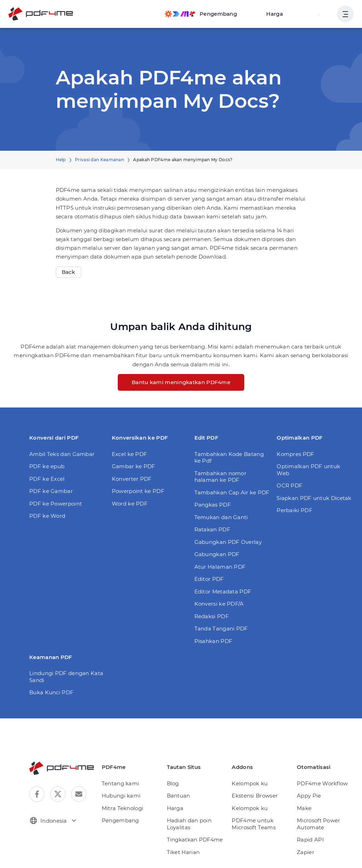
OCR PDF (290, 485)
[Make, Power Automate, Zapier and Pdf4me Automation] (201, 14)
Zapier (306, 852)
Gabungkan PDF (217, 554)
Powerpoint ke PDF (138, 491)
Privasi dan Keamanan (99, 160)
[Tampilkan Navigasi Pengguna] (345, 14)
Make (304, 808)
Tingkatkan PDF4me (195, 840)
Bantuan (179, 796)
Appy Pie (309, 796)
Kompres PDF (295, 454)
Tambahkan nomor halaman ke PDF (221, 477)
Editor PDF (209, 579)
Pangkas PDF (213, 505)
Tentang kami (121, 783)
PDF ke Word (47, 516)
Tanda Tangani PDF (221, 628)
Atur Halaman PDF (220, 567)
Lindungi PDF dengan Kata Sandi (66, 677)
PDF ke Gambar (51, 491)
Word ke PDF (130, 504)
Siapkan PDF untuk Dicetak (314, 498)
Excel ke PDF (130, 454)
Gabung (318, 14)
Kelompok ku (250, 783)
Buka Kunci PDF (51, 692)
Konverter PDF (132, 479)
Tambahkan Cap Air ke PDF (232, 492)
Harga (275, 14)
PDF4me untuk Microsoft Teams (254, 824)
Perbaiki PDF (295, 510)
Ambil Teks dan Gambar (62, 454)
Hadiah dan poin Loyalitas (189, 824)
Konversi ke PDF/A (219, 604)
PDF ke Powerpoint (56, 504)
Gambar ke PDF (134, 466)
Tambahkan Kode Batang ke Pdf (229, 458)
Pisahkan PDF (214, 641)
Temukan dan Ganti (221, 517)
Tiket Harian (183, 852)
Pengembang (120, 820)
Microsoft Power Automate (319, 824)
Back (68, 272)
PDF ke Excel (47, 479)
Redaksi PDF (212, 616)
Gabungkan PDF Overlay (228, 542)
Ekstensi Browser (255, 796)
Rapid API (310, 840)
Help (61, 160)
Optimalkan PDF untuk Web (308, 470)
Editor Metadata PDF (223, 592)
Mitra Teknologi (123, 808)
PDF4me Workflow (322, 783)
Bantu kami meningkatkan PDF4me (181, 382)
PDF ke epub (47, 466)
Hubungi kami (121, 796)
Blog (173, 783)
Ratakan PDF (212, 529)
